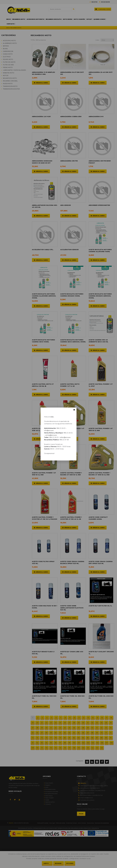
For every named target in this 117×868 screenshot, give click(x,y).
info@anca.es (49, 431)
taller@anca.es (65, 437)
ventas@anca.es (51, 435)
